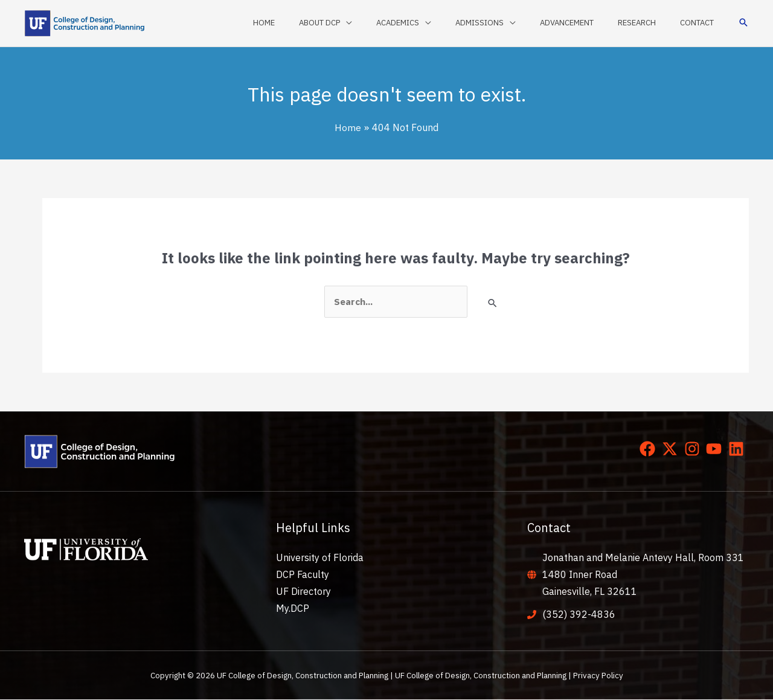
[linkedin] (739, 449)
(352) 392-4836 (579, 615)
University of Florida (320, 558)
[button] (743, 23)
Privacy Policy (598, 676)
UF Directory (303, 592)
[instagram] (694, 449)
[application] (393, 23)
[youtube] (716, 449)
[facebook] (650, 449)
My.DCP (293, 609)
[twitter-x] (672, 449)
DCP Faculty (303, 575)
